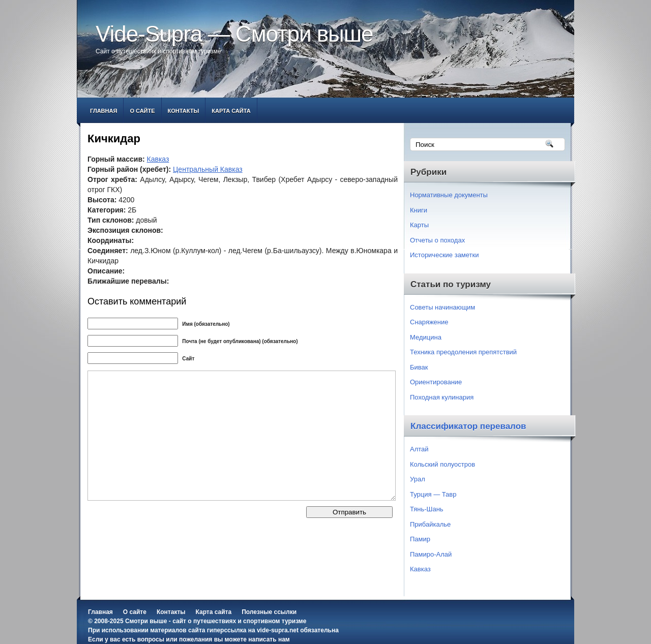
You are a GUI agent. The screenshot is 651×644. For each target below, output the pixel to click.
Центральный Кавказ (208, 169)
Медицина (426, 337)
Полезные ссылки (269, 612)
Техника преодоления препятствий (463, 352)
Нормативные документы (449, 195)
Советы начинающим (442, 307)
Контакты (184, 111)
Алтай (419, 449)
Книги (419, 210)
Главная (103, 111)
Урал (418, 479)
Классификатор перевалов (468, 426)
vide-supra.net (278, 630)
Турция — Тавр (433, 494)
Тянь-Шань (427, 509)
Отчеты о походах (437, 240)
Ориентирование (436, 382)
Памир (420, 539)
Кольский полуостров (442, 464)
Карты (419, 225)
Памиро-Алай (431, 554)
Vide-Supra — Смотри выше (234, 34)
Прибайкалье (430, 524)
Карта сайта (231, 111)
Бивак (419, 367)
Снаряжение (429, 322)
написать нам (269, 639)
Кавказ (158, 159)
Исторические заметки (445, 255)
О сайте (142, 111)
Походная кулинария (442, 397)
